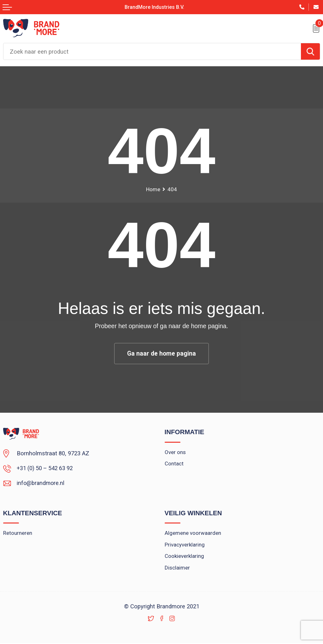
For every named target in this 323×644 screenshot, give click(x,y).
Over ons (175, 452)
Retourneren (18, 534)
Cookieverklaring (185, 557)
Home (153, 189)
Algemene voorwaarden (193, 534)
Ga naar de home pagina (161, 354)
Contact (174, 464)
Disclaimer (177, 569)
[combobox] (152, 51)
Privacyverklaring (185, 546)
